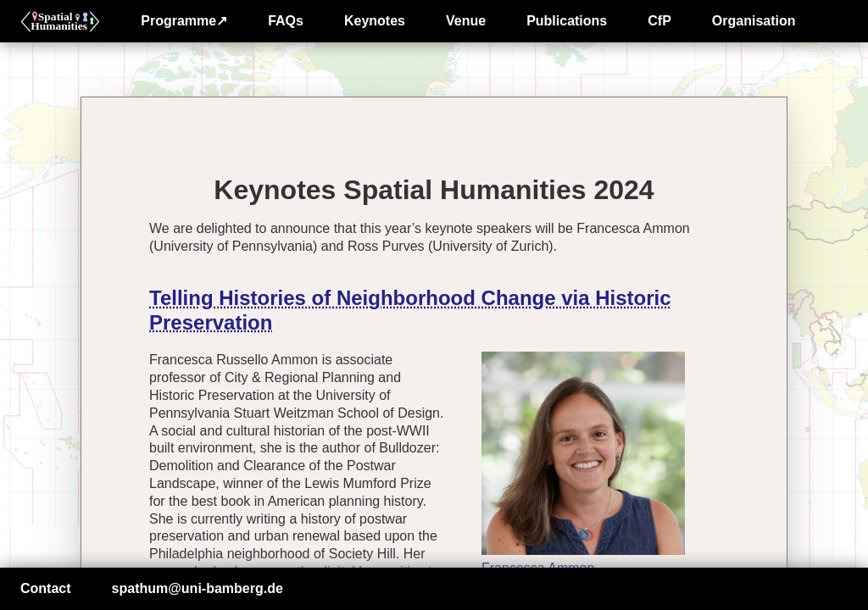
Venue (466, 21)
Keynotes (375, 21)
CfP (659, 21)
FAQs (286, 21)
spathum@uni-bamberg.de (198, 588)
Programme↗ (184, 21)
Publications (567, 21)
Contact (46, 588)
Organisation (754, 21)
